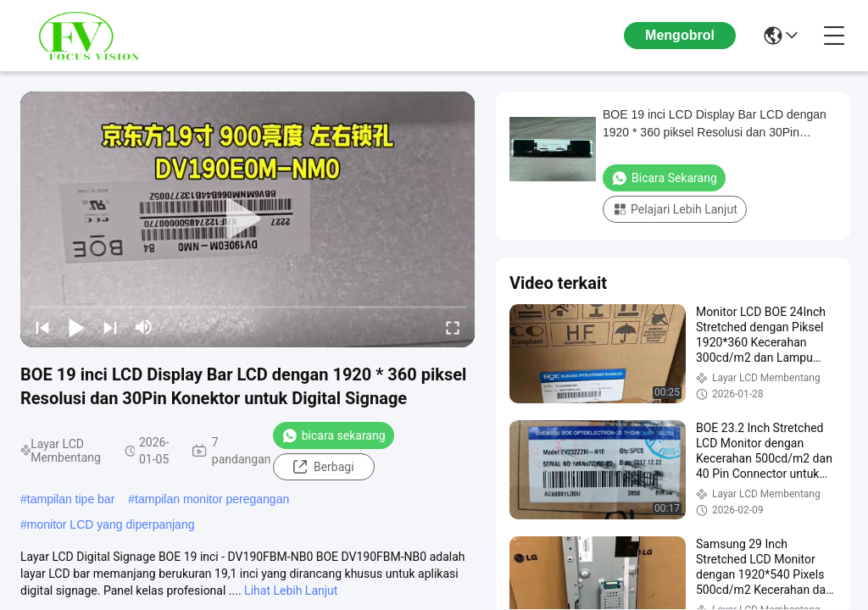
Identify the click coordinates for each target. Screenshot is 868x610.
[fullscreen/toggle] (453, 327)
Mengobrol (680, 35)
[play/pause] (76, 327)
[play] (248, 219)
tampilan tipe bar (71, 499)
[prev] (42, 327)
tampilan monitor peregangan (212, 499)
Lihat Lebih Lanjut (291, 591)
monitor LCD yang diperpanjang (111, 524)
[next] (110, 327)
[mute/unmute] (144, 327)
